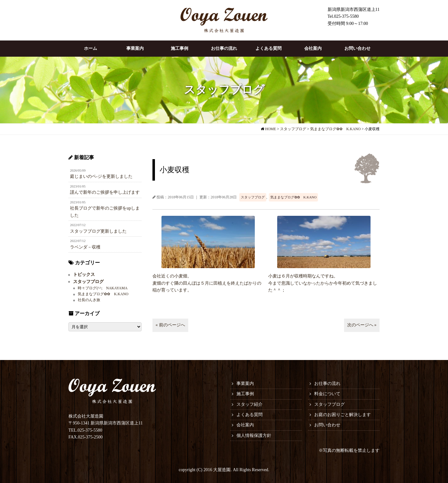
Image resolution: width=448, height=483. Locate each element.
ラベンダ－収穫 (105, 244)
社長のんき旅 (89, 300)
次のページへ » (362, 325)
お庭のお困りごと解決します (343, 415)
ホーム (91, 48)
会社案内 (313, 48)
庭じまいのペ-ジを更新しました (105, 173)
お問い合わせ (357, 48)
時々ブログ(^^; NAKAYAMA (103, 288)
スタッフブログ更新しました (105, 228)
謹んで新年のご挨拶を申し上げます (105, 189)
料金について (327, 394)
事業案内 (135, 48)
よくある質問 (268, 48)
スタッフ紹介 (250, 404)
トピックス (84, 275)
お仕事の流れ (224, 48)
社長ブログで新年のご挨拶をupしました (105, 209)
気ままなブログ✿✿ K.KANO (293, 197)
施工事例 (180, 48)
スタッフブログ (253, 197)
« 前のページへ (170, 325)
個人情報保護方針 (254, 436)
